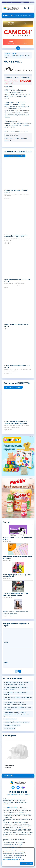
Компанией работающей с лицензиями (16, 722)
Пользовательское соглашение (14, 841)
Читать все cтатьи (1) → (13, 387)
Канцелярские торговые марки (16, 625)
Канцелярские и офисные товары (12, 9)
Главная (7, 54)
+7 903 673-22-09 (18, 792)
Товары (15, 54)
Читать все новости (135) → (15, 156)
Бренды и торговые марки (14, 56)
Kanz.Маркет (9, 735)
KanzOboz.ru (7, 804)
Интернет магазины (10, 719)
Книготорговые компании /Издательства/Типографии (17, 708)
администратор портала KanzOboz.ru (18, 794)
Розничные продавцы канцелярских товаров (15, 693)
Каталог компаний (12, 678)
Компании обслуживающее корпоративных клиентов (18, 698)
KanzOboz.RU (8, 776)
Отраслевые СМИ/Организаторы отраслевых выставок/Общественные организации (16, 714)
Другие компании (9, 728)
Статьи (6, 522)
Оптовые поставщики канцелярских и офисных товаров (16, 688)
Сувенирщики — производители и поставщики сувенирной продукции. (15, 703)
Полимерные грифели (9, 766)
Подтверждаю (26, 863)
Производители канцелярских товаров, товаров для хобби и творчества (17, 683)
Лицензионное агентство (12, 725)
